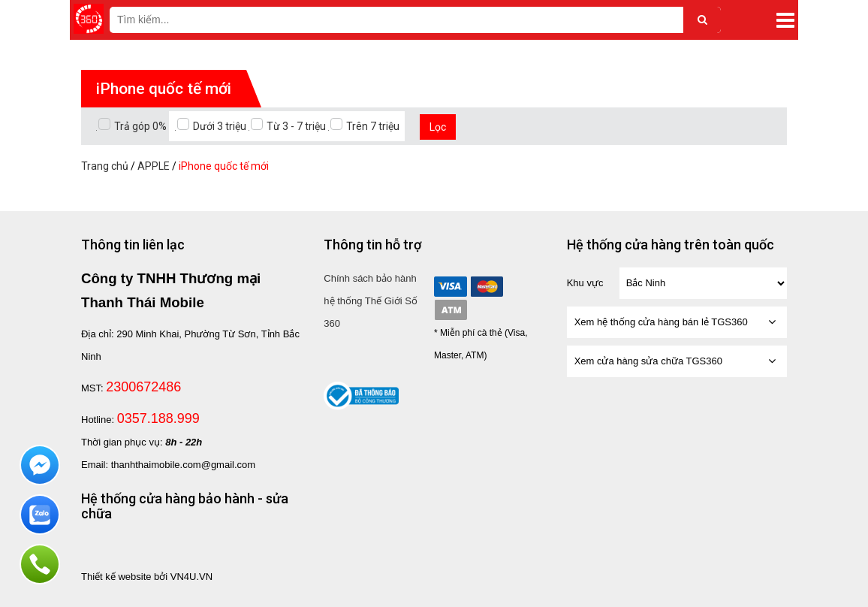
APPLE (154, 166)
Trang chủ (105, 166)
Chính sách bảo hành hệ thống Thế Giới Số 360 (370, 301)
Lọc (438, 127)
